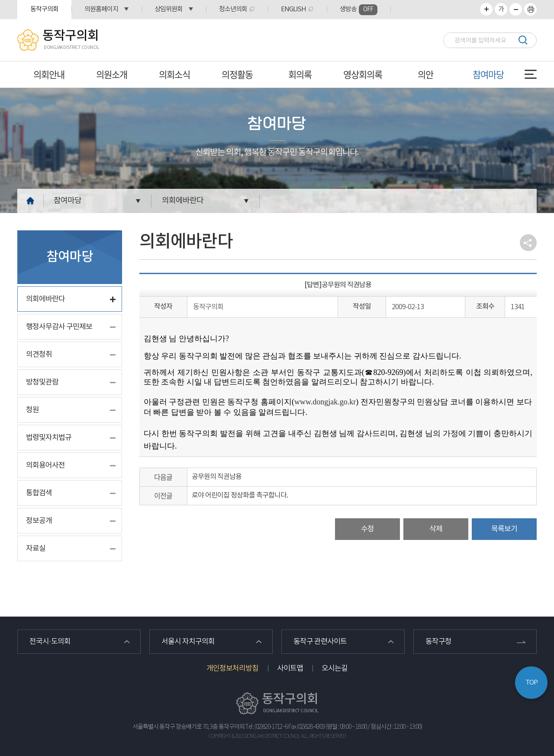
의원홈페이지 (101, 9)
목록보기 (504, 529)
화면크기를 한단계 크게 (486, 9)
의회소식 (174, 74)
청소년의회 (233, 9)
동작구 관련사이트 (320, 642)
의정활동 (237, 74)
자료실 (36, 549)
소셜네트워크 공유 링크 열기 (528, 243)
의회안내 (49, 74)
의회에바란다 (183, 201)
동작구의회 (44, 9)
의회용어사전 (45, 465)
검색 (523, 40)
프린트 (530, 9)
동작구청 (438, 642)
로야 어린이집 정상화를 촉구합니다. (240, 495)
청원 (32, 410)
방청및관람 (42, 382)
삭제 (436, 529)
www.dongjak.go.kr (325, 402)
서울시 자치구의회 (188, 642)
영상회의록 (363, 74)
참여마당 (488, 74)
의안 (425, 74)
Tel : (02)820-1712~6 (266, 727)
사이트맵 (290, 669)
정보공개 (39, 521)
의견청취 (39, 355)
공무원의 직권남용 (217, 477)
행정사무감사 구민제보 (59, 327)
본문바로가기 (0, 0)
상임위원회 (169, 9)
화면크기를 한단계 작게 (516, 9)
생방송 (359, 10)
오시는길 (335, 669)
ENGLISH (293, 9)
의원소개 (112, 74)
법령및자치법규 (49, 438)
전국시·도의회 (50, 642)
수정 (367, 529)
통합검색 (39, 493)
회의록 (300, 74)
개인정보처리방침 (232, 669)
